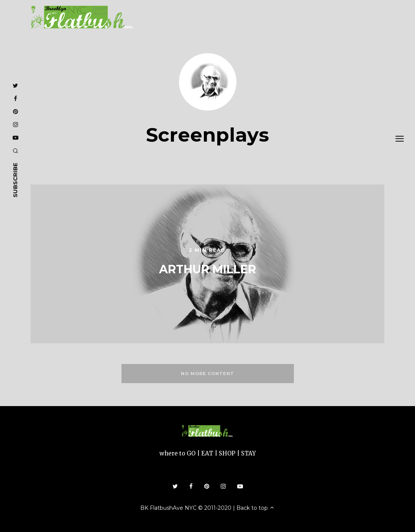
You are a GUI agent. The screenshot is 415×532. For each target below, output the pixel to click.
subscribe (15, 180)
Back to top (256, 508)
